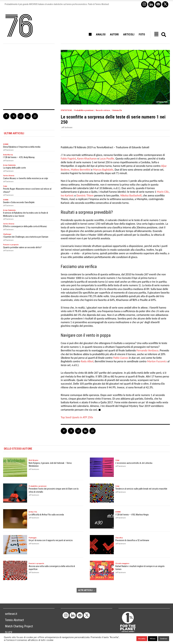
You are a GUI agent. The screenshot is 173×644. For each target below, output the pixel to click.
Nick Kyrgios (33, 460)
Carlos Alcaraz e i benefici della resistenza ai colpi (26, 178)
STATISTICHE (66, 110)
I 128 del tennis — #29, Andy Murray (19, 157)
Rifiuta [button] (153, 639)
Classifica (119, 538)
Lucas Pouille (107, 159)
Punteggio (33, 538)
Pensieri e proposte (11, 245)
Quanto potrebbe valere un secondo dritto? (22, 247)
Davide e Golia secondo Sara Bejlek (19, 202)
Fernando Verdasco (147, 350)
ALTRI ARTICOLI (86, 590)
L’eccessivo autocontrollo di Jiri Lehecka (134, 463)
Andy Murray (8, 155)
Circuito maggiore (122, 563)
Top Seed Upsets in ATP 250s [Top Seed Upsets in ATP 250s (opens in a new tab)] (77, 417)
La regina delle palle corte (14, 168)
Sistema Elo (117, 110)
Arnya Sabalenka (9, 165)
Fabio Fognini (68, 159)
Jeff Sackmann (67, 128)
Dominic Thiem (85, 195)
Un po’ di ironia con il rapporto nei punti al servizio (51, 540)
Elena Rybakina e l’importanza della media (22, 147)
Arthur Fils (33, 512)
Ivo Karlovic (67, 195)
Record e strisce (103, 110)
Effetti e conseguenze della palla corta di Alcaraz (25, 226)
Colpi (5, 186)
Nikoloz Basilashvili (131, 195)
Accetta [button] (142, 639)
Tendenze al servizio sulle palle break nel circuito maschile (141, 489)
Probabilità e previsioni (84, 110)
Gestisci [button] (164, 639)
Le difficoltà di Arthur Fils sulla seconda (46, 515)
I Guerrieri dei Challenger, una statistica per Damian (26, 237)
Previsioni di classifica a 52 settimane (132, 540)
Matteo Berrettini (81, 170)
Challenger (7, 234)
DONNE (6, 144)
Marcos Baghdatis (103, 170)
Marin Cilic (163, 192)
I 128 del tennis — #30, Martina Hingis (132, 515)
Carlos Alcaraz (9, 176)
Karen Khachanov (87, 159)
